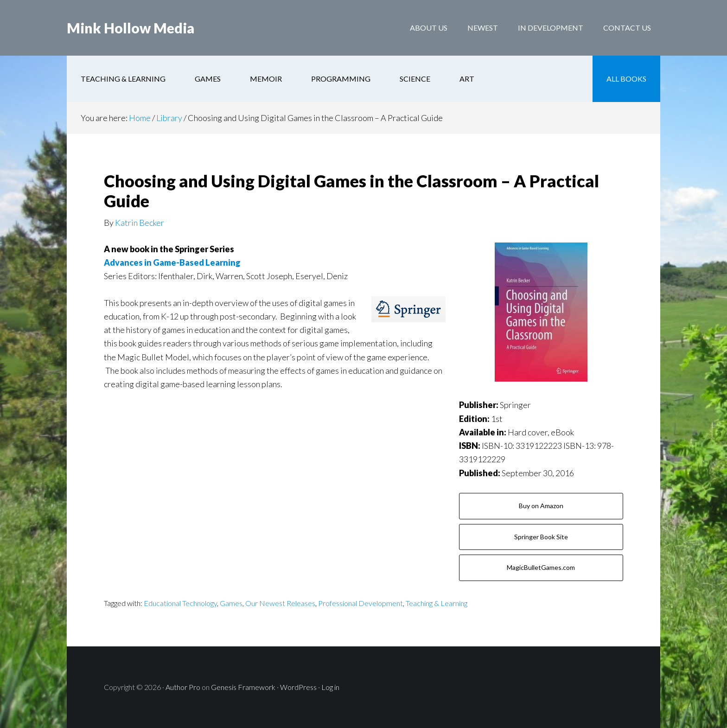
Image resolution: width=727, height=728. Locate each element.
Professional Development (360, 603)
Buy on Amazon (541, 506)
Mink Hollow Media (131, 28)
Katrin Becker (140, 223)
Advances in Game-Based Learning (172, 262)
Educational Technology (180, 603)
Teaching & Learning (437, 603)
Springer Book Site (541, 537)
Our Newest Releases (280, 603)
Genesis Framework (243, 687)
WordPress (298, 687)
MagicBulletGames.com (541, 567)
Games (231, 603)
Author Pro (183, 687)
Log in (330, 687)
